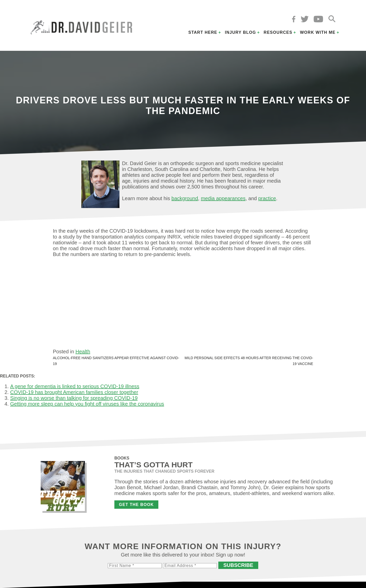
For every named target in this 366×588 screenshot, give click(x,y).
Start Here (203, 32)
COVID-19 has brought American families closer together (74, 392)
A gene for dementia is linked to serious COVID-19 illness (75, 386)
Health (83, 352)
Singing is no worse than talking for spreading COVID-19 (74, 398)
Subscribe (238, 565)
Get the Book (136, 505)
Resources (278, 32)
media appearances (223, 198)
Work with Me (318, 32)
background (185, 198)
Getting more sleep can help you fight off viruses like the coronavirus (87, 404)
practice (267, 198)
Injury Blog (241, 32)
